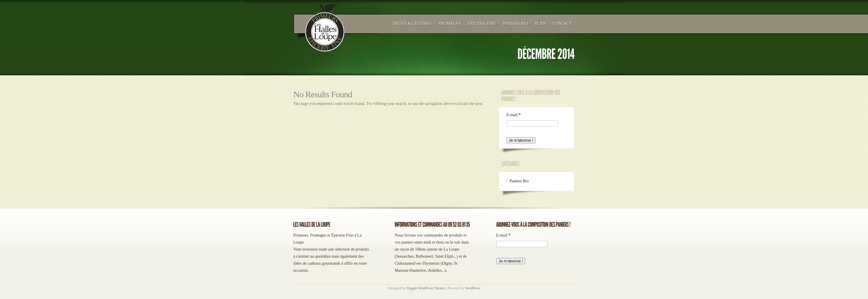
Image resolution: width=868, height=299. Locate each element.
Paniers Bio (516, 24)
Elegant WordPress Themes (426, 288)
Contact (562, 24)
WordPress (473, 288)
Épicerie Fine (482, 24)
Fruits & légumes (412, 24)
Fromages (450, 24)
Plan (540, 24)
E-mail (514, 115)
